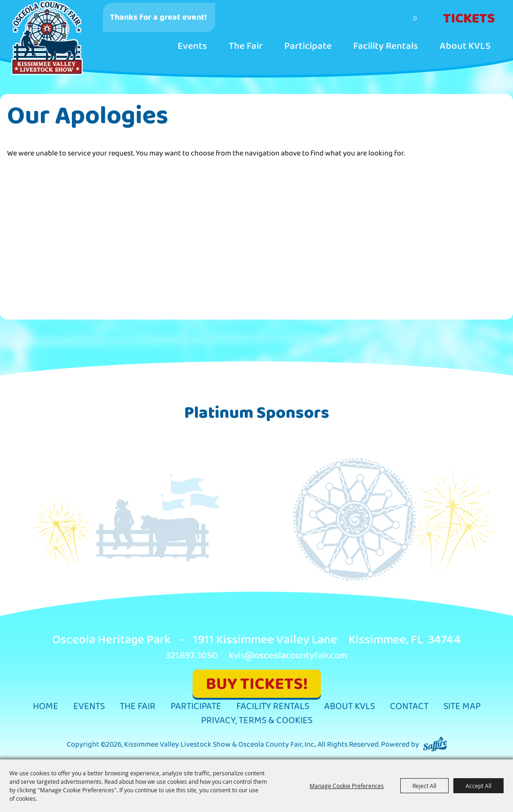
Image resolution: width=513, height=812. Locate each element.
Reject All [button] (424, 786)
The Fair (246, 46)
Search (378, 19)
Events (192, 46)
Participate (308, 46)
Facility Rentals (386, 46)
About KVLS (465, 46)
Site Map (462, 707)
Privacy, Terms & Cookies (257, 721)
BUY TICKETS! (257, 684)
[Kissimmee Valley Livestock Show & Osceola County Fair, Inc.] (47, 38)
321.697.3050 (192, 656)
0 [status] (415, 18)
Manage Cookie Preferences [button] (347, 786)
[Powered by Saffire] (435, 745)
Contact (409, 707)
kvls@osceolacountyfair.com (288, 656)
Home (46, 707)
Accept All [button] (478, 786)
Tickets (469, 19)
